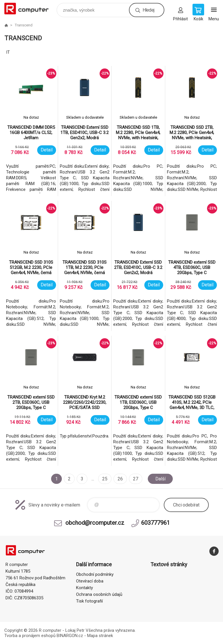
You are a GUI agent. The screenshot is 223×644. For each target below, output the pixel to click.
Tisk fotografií (89, 601)
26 (120, 479)
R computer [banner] (30, 9)
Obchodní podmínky (95, 574)
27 (136, 479)
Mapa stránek (100, 636)
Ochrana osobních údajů (99, 594)
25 (105, 479)
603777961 (155, 523)
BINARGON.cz (70, 636)
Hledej (148, 10)
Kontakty (84, 588)
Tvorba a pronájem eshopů (30, 636)
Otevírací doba (90, 581)
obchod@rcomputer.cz (95, 523)
